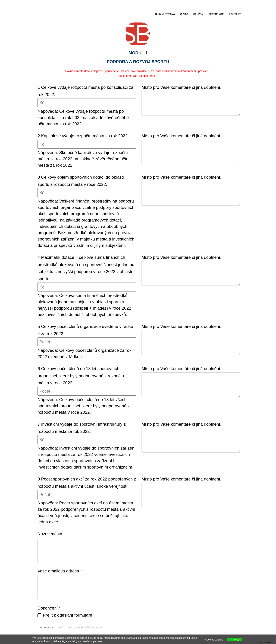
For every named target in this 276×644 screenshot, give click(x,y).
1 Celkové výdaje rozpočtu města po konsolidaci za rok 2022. (85, 91)
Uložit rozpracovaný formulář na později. (82, 627)
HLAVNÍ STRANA (165, 14)
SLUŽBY (198, 14)
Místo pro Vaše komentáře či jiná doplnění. (181, 87)
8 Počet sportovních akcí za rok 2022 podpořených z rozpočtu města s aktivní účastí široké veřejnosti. (87, 483)
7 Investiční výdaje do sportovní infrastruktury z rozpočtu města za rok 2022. (81, 428)
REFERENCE (216, 14)
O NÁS (184, 14)
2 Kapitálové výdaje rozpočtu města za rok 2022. (83, 136)
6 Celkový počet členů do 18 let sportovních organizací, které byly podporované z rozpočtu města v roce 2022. (81, 376)
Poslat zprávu (46, 627)
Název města (50, 534)
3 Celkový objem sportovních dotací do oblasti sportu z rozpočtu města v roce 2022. (81, 181)
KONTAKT (235, 14)
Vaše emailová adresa (60, 571)
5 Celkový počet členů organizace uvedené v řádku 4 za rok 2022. (85, 330)
